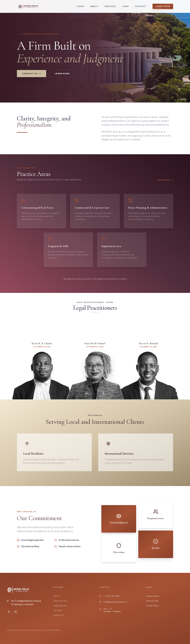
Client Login (163, 6)
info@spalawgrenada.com (115, 602)
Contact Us (32, 74)
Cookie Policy (152, 606)
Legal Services (60, 606)
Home (80, 6)
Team (125, 6)
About (94, 6)
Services (110, 6)
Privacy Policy (152, 596)
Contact (141, 6)
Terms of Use (152, 601)
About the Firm (60, 601)
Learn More (62, 74)
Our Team (58, 610)
